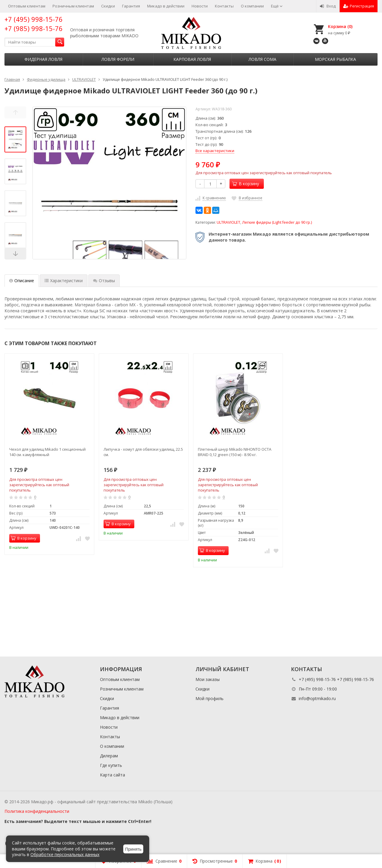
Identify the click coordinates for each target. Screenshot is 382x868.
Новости (200, 6)
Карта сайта (113, 775)
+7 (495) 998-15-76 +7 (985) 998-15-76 (34, 24)
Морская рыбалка (335, 59)
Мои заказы (208, 679)
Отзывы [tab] (104, 281)
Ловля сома (262, 59)
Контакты (224, 6)
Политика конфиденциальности (37, 811)
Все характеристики (215, 151)
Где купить (111, 765)
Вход (328, 6)
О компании (252, 6)
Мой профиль (210, 698)
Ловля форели (118, 59)
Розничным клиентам (73, 6)
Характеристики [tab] (64, 281)
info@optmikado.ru (317, 698)
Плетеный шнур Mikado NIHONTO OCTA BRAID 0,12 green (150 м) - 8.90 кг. (235, 452)
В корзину (246, 184)
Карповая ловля (192, 59)
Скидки (108, 6)
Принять (133, 849)
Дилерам (109, 756)
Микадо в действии (166, 6)
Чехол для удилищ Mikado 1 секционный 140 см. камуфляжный (47, 452)
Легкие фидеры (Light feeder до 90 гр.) (277, 222)
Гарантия (131, 6)
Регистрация (359, 6)
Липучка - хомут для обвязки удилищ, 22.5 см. (143, 452)
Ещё (277, 6)
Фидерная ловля (43, 59)
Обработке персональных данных (65, 854)
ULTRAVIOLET (228, 222)
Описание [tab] (22, 281)
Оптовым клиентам (27, 6)
